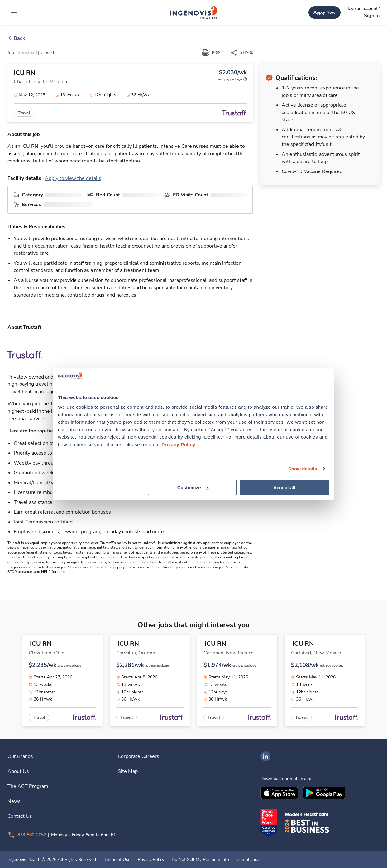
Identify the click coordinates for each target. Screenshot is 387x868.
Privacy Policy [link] (151, 860)
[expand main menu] (14, 12)
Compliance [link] (248, 860)
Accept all (284, 487)
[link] (193, 12)
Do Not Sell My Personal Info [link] (200, 860)
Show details (303, 468)
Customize (193, 487)
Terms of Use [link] (117, 860)
